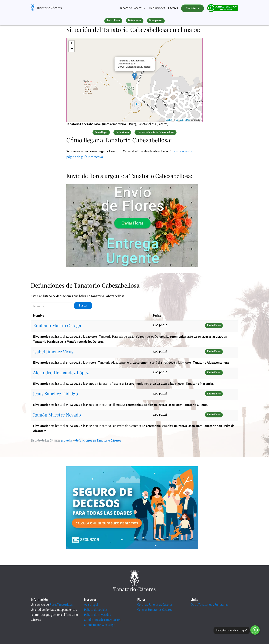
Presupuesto (156, 21)
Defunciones (157, 8)
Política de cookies (96, 610)
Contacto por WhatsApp (100, 625)
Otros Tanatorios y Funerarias (209, 605)
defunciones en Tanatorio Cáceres (98, 441)
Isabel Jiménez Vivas (53, 352)
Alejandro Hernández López (61, 372)
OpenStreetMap (183, 120)
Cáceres (173, 8)
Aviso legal (91, 605)
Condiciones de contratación (102, 620)
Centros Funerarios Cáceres (155, 610)
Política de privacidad (98, 615)
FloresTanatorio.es (61, 605)
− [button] (72, 49)
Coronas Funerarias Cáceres (155, 605)
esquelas (67, 441)
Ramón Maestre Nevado (57, 415)
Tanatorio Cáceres (49, 8)
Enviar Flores (113, 21)
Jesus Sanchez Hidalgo (55, 394)
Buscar (83, 306)
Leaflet (169, 120)
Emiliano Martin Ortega (57, 325)
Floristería (192, 8)
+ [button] (72, 43)
